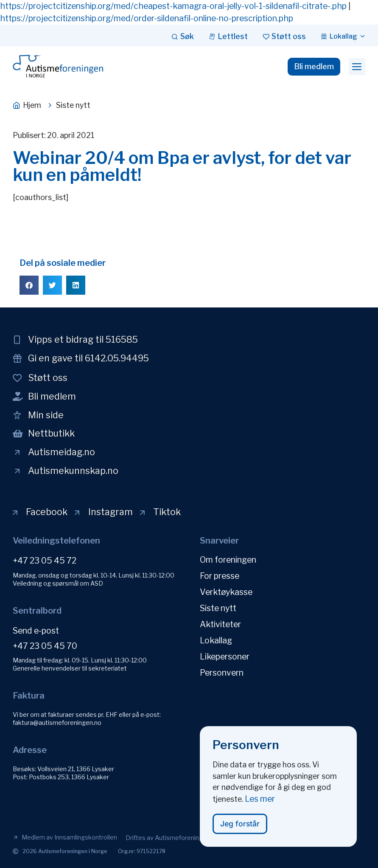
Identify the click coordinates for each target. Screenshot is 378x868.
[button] (357, 67)
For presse (220, 576)
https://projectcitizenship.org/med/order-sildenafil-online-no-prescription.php (147, 18)
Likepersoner (225, 657)
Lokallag (216, 640)
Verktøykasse (226, 592)
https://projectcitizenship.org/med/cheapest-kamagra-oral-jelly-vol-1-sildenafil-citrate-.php (173, 6)
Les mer (260, 802)
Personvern (222, 673)
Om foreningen (228, 560)
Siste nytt (218, 608)
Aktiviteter (220, 624)
